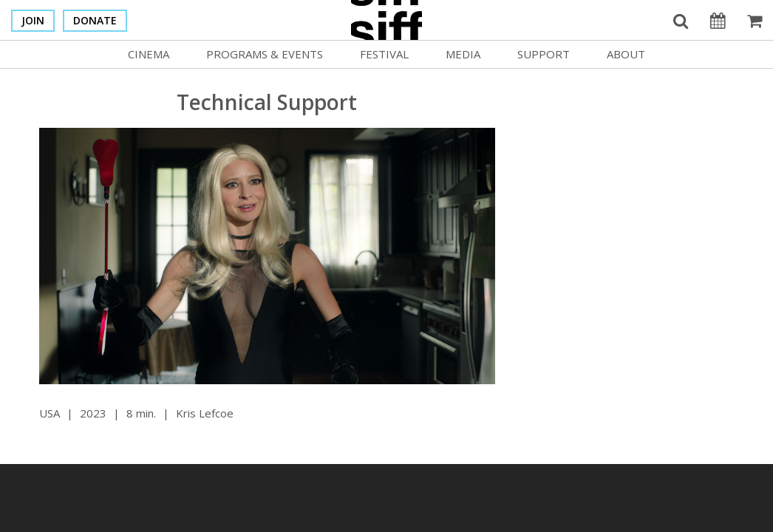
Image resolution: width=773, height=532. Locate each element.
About (626, 54)
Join (33, 20)
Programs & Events (265, 54)
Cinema (149, 54)
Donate (95, 20)
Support (544, 54)
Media (463, 54)
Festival (384, 54)
